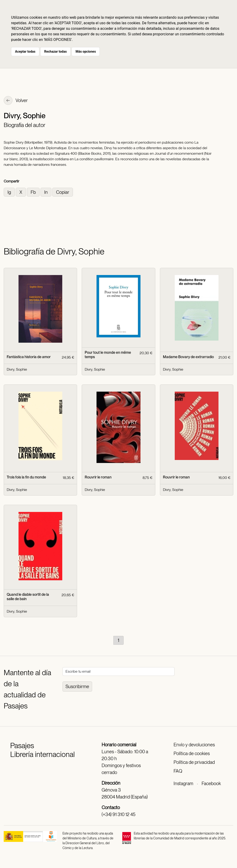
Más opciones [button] (86, 51)
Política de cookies (192, 753)
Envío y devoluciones (194, 745)
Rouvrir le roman (98, 477)
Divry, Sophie (17, 369)
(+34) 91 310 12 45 (118, 814)
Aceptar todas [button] (25, 51)
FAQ (178, 771)
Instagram (183, 783)
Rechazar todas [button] (55, 51)
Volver (16, 101)
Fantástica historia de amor (29, 357)
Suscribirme (77, 687)
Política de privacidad (194, 762)
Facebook (211, 783)
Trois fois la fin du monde (26, 477)
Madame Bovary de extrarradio (188, 357)
